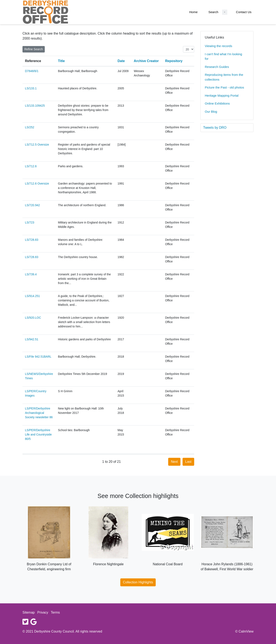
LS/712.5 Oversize (37, 145)
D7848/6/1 (32, 71)
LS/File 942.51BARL (38, 357)
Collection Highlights (138, 582)
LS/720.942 (32, 205)
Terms (55, 612)
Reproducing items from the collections (224, 77)
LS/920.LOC (33, 318)
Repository (174, 61)
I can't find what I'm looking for (223, 56)
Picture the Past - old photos (224, 87)
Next (174, 462)
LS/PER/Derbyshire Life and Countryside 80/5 (38, 434)
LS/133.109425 (35, 106)
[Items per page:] (189, 49)
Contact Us (244, 12)
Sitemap (29, 612)
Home (193, 12)
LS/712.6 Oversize (37, 183)
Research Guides (217, 67)
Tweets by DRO (215, 128)
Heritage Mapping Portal (222, 95)
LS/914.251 (32, 296)
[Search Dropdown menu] (225, 12)
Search (213, 12)
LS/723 (30, 222)
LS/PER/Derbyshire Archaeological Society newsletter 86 (39, 413)
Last (188, 462)
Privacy (43, 612)
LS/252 (30, 127)
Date (121, 61)
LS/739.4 (31, 274)
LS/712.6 (31, 166)
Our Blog (211, 112)
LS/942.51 (32, 339)
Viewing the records (218, 46)
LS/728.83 (32, 240)
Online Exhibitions (217, 103)
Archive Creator (146, 61)
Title (62, 61)
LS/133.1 (31, 88)
